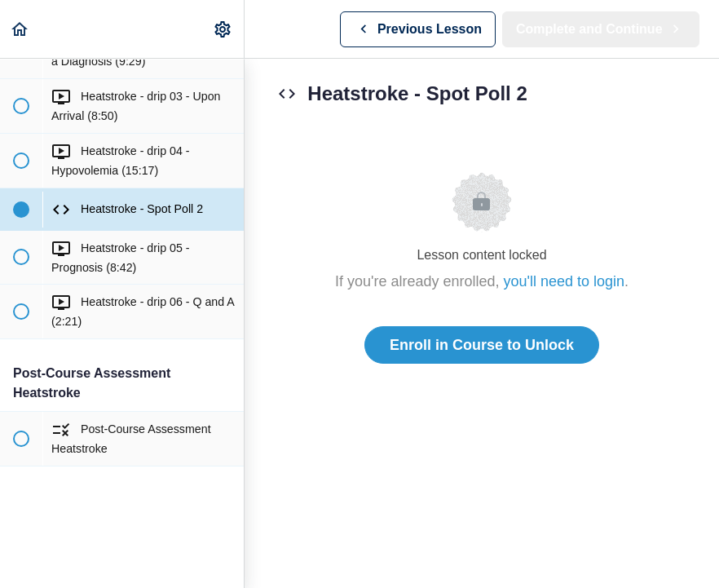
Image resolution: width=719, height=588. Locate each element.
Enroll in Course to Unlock (482, 345)
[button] (20, 29)
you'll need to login (565, 281)
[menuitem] (223, 29)
